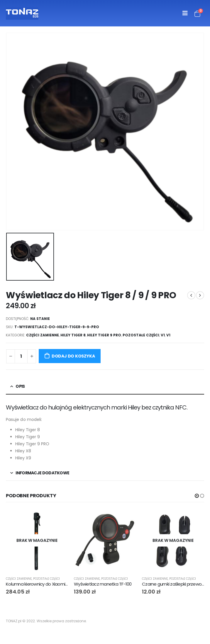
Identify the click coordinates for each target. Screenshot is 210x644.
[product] (37, 540)
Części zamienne (43, 335)
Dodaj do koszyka (73, 356)
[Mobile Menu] (185, 13)
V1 (163, 335)
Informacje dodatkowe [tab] (42, 473)
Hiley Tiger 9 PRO (104, 335)
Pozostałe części (141, 335)
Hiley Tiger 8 (73, 335)
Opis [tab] (20, 386)
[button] (197, 496)
